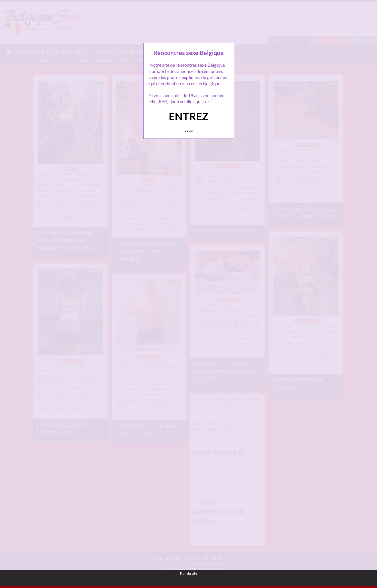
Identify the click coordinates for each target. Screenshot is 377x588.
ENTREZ (188, 116)
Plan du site (189, 573)
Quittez (188, 131)
